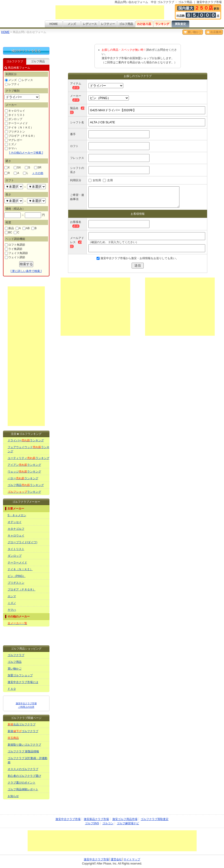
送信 (138, 265)
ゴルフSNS (92, 823)
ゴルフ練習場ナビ (128, 823)
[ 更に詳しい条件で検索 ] (26, 271)
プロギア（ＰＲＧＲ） (21, 136)
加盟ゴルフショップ (20, 675)
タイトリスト (15, 115)
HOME (54, 24)
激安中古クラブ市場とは (23, 682)
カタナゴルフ (16, 529)
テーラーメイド (16, 123)
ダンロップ (14, 119)
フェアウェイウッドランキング (29, 449)
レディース (90, 24)
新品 (9, 228)
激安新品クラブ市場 (96, 819)
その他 (38, 173)
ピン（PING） (17, 576)
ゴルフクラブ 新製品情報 (23, 751)
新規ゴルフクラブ (23, 731)
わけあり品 (144, 24)
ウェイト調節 (15, 257)
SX (17, 168)
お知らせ (13, 796)
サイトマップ (132, 859)
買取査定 (180, 24)
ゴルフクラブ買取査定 (155, 819)
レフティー (108, 24)
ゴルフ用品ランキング (26, 485)
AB (26, 228)
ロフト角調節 (15, 245)
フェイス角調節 (16, 253)
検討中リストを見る (26, 51)
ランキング (162, 24)
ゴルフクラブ (16, 655)
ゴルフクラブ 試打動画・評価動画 (28, 760)
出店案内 (214, 32)
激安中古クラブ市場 (68, 819)
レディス (26, 80)
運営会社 (116, 859)
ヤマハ (11, 148)
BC (9, 232)
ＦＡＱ (12, 689)
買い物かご (193, 32)
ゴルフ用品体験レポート (23, 789)
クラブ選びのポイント (22, 783)
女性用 (97, 180)
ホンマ (12, 596)
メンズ (72, 24)
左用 (110, 180)
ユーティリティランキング (29, 458)
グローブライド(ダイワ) (23, 542)
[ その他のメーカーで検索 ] (26, 153)
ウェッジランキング (24, 472)
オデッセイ (15, 522)
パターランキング (23, 478)
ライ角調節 (14, 249)
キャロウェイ (15, 111)
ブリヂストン (15, 132)
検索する (26, 264)
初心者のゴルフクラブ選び (24, 776)
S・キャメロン (17, 515)
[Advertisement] (110, 12)
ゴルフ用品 (126, 24)
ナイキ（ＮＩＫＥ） (19, 127)
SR (38, 168)
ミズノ (11, 144)
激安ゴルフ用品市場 (125, 819)
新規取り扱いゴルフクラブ (24, 745)
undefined (14, 187)
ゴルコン (108, 823)
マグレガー (14, 140)
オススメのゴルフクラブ (23, 769)
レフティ (12, 84)
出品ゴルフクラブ (22, 724)
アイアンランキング (24, 465)
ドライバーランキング (26, 440)
